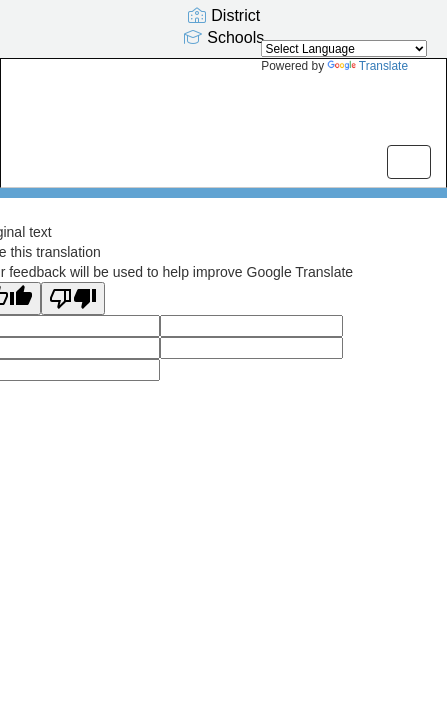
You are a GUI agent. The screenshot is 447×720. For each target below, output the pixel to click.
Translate (367, 66)
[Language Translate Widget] (344, 48)
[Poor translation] (73, 298)
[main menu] (409, 162)
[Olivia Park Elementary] (223, 108)
